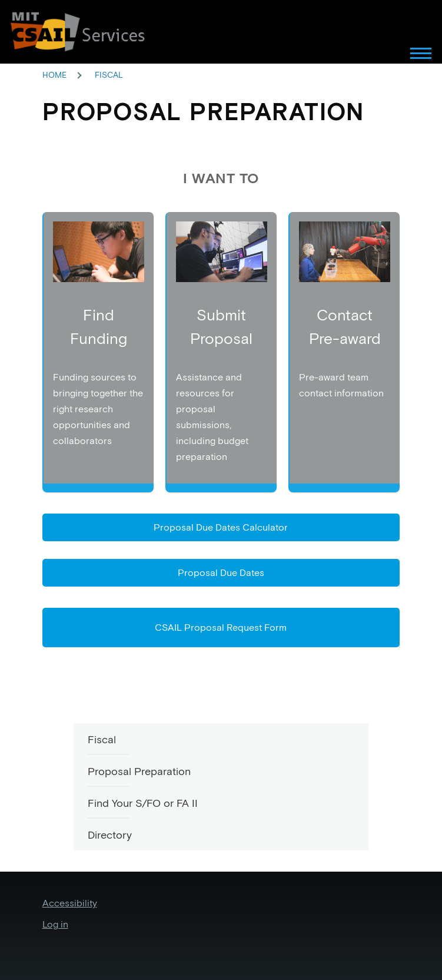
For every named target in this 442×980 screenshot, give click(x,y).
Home (54, 75)
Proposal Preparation (139, 771)
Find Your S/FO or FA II (143, 803)
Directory (110, 835)
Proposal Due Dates (221, 572)
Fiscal (109, 75)
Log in (55, 924)
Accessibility (70, 903)
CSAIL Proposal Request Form (221, 627)
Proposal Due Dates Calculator (221, 527)
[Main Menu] (402, 53)
